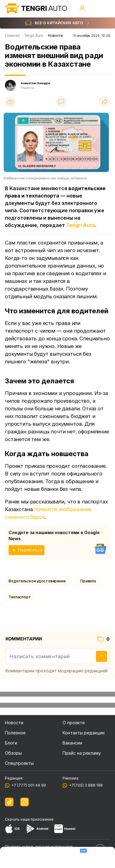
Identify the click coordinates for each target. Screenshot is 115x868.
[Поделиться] (105, 102)
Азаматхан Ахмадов (36, 83)
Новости (14, 723)
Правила (88, 581)
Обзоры (13, 753)
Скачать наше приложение (29, 819)
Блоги (11, 743)
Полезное (15, 733)
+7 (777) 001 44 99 (28, 785)
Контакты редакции (84, 733)
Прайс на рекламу (82, 753)
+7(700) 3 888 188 (85, 785)
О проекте (74, 723)
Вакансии (72, 743)
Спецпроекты (19, 763)
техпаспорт (20, 597)
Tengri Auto (81, 225)
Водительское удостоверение (37, 581)
